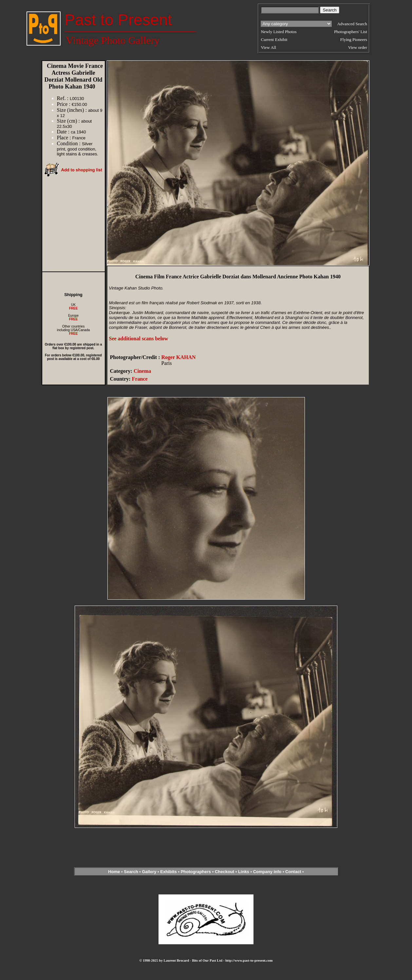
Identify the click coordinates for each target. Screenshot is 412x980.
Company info (268, 872)
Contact (293, 872)
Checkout (225, 872)
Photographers (196, 872)
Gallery (149, 872)
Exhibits (169, 872)
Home (114, 872)
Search (131, 872)
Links (244, 872)
